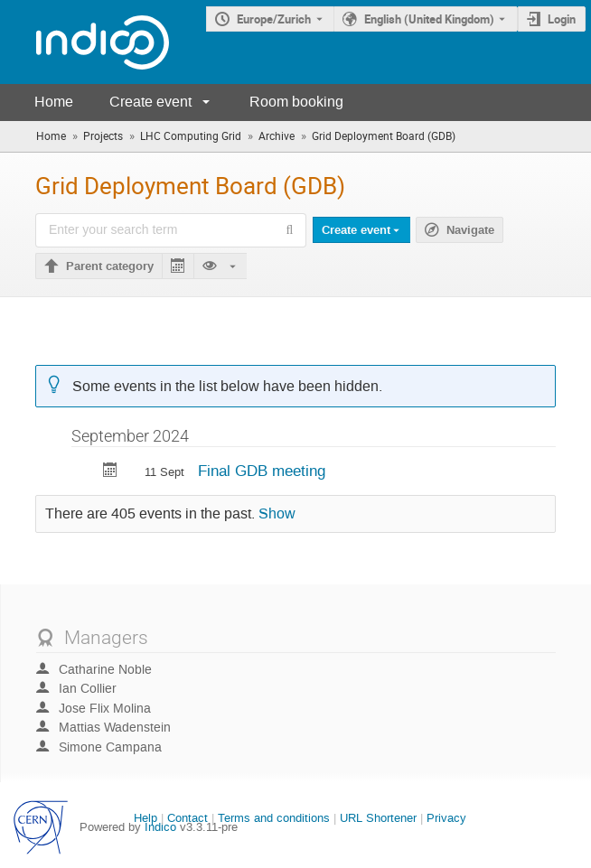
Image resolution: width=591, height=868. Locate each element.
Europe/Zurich (274, 19)
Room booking (296, 102)
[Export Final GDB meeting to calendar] (110, 472)
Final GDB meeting (262, 471)
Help (145, 818)
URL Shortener (378, 818)
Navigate (470, 230)
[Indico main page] (84, 42)
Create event (150, 102)
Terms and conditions (274, 818)
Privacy (446, 818)
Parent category (110, 266)
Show (277, 514)
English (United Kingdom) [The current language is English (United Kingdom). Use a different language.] (429, 19)
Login (562, 19)
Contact (188, 818)
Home (54, 102)
